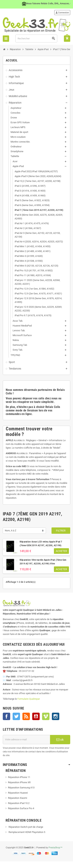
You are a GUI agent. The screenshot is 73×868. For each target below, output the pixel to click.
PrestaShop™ (55, 848)
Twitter (16, 716)
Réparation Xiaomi (18, 798)
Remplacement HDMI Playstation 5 (27, 832)
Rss (26, 716)
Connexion (62, 13)
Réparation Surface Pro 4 (21, 808)
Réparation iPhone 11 (19, 777)
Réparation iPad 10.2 (19, 803)
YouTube (36, 716)
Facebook (6, 716)
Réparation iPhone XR (19, 782)
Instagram (56, 716)
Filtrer (61, 531)
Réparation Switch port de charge (26, 827)
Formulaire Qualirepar (29, 699)
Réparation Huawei (18, 793)
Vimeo (46, 716)
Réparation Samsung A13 (21, 788)
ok (60, 740)
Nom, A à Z (11, 531)
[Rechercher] (36, 39)
